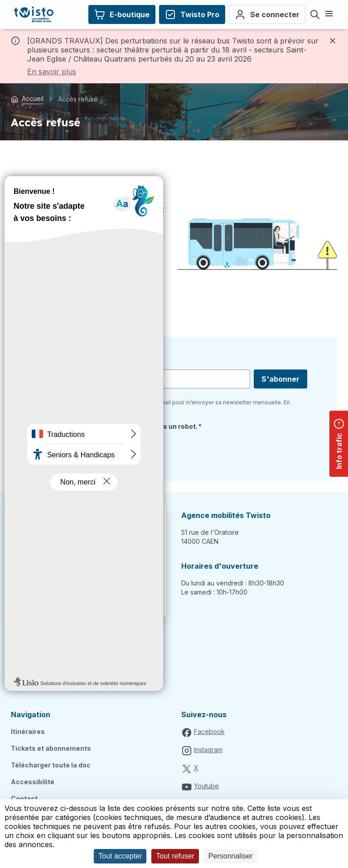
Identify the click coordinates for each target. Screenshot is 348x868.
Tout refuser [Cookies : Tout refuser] (175, 856)
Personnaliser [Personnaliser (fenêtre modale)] (231, 856)
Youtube (206, 786)
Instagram (208, 750)
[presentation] (110, 452)
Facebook (209, 731)
